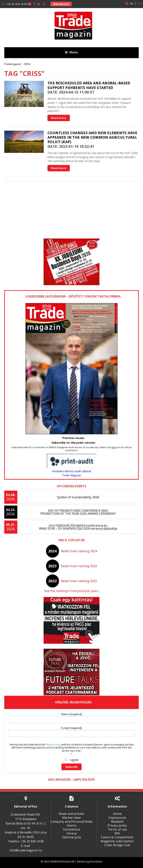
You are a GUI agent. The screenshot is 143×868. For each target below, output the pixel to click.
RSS (117, 833)
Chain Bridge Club (117, 845)
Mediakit (117, 822)
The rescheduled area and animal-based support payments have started (89, 85)
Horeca (72, 833)
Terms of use (117, 829)
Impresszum (117, 818)
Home (117, 814)
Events (72, 825)
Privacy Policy (53, 745)
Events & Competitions (117, 837)
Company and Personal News (71, 822)
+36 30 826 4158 (16, 4)
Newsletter (61, 4)
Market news (72, 818)
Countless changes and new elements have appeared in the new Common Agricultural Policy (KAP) (92, 137)
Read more (59, 118)
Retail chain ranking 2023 (79, 566)
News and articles (71, 814)
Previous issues (73, 438)
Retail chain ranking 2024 (79, 551)
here (114, 447)
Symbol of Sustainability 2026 (78, 497)
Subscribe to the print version (73, 442)
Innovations (72, 829)
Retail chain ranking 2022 (79, 581)
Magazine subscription (117, 841)
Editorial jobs (72, 837)
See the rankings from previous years (71, 591)
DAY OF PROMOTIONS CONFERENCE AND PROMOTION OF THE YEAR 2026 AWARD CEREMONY (78, 512)
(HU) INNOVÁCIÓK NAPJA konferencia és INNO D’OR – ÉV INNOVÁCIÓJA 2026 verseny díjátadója (78, 527)
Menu (71, 52)
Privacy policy (117, 825)
